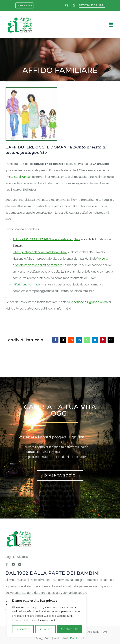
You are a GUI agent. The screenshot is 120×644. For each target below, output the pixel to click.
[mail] (20, 564)
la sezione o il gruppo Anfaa (89, 302)
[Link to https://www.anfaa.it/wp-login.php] (74, 6)
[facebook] (7, 564)
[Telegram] (95, 340)
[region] (47, 616)
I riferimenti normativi (27, 284)
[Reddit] (71, 340)
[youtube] (13, 564)
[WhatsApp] (87, 340)
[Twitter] (63, 340)
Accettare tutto (69, 629)
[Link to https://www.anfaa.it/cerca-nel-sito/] (67, 6)
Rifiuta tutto (45, 629)
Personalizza (23, 629)
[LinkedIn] (79, 340)
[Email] (111, 340)
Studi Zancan (23, 177)
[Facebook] (55, 340)
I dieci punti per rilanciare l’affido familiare (40, 252)
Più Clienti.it (77, 638)
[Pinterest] (103, 340)
